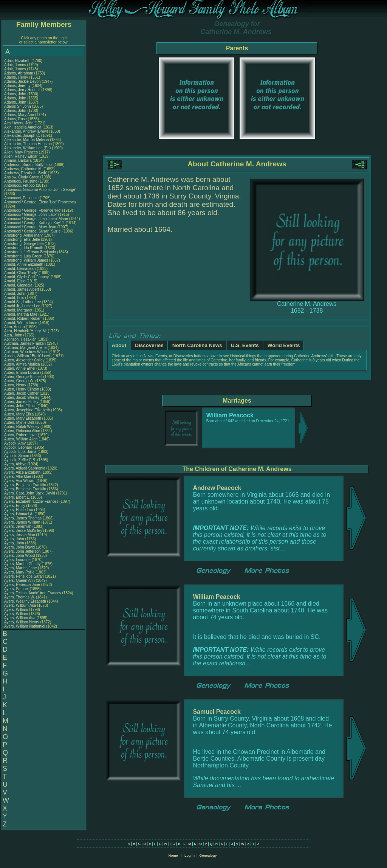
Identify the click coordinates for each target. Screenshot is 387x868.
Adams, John (16, 94)
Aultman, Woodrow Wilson (26, 352)
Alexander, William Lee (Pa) (27, 148)
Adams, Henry (17, 77)
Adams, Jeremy (18, 86)
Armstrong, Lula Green (23, 256)
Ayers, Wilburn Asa (20, 605)
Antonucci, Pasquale (22, 198)
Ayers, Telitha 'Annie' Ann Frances (33, 593)
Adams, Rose (16, 119)
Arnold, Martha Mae (21, 314)
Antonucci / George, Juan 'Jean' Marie (36, 219)
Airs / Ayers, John (19, 123)
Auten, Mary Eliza (19, 414)
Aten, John (14, 335)
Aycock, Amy (15, 443)
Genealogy (208, 856)
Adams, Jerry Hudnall (22, 90)
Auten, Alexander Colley (24, 360)
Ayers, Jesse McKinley (23, 531)
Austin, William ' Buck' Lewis (28, 356)
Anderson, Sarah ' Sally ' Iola (28, 165)
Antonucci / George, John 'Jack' (31, 215)
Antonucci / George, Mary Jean (31, 227)
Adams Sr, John (18, 106)
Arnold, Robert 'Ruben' (24, 319)
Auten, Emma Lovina (22, 373)
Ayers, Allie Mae (18, 477)
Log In (190, 856)
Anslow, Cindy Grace (22, 177)
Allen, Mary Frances (21, 152)
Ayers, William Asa (20, 618)
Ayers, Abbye (16, 464)
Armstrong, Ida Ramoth (24, 248)
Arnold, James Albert (22, 289)
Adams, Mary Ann (20, 115)
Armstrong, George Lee (24, 244)
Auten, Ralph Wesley (22, 427)
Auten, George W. (19, 381)
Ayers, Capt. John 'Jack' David (30, 493)
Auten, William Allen (21, 439)
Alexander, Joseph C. (22, 136)
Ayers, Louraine (18, 560)
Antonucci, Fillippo (20, 185)
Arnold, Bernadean (20, 269)
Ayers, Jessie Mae (20, 535)
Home (173, 856)
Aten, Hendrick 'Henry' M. (26, 331)
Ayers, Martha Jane (21, 568)
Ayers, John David (19, 547)
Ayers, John (15, 539)
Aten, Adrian (15, 327)
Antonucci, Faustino (21, 181)
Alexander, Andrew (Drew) (27, 131)
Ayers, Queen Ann (19, 580)
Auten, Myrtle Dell (19, 422)
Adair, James (16, 65)
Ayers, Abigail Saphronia (25, 468)
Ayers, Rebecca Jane (22, 585)
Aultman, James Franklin (25, 343)
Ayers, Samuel (17, 589)
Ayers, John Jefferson (22, 551)
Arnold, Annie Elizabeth (24, 264)
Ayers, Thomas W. (19, 597)
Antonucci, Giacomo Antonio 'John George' (40, 190)
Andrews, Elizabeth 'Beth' (26, 173)
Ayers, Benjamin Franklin (25, 485)
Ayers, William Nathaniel (25, 626)
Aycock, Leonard (19, 447)
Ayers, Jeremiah (18, 526)
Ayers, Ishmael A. (19, 514)
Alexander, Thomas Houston (28, 144)
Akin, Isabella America (23, 127)
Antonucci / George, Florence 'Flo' (33, 210)
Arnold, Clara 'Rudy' (21, 273)
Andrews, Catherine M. (23, 169)
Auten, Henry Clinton (22, 389)
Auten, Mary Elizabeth (23, 418)
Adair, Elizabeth (18, 61)
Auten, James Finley (21, 402)
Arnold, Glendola (19, 285)
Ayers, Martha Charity (22, 564)
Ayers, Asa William (20, 481)
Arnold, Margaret (19, 310)
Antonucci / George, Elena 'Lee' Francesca (40, 202)
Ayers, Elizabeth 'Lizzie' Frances (31, 501)
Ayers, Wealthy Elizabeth (25, 601)
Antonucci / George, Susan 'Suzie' (33, 231)
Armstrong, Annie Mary (23, 235)
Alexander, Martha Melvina (26, 140)
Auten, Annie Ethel (20, 368)
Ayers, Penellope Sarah (24, 576)
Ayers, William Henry (22, 622)
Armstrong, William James (26, 260)
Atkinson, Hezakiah (21, 339)
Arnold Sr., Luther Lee (22, 302)
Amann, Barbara (19, 160)
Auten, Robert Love (20, 435)
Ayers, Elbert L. (17, 497)
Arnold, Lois (15, 298)
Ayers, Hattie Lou (19, 510)
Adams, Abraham (19, 73)
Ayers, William (17, 610)
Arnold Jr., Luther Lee (22, 306)
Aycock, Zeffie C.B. (20, 460)
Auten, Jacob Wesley (22, 398)
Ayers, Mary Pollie (19, 572)
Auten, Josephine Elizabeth (27, 410)
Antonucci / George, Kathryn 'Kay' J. (34, 223)
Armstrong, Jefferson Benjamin (30, 252)
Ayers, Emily (15, 506)
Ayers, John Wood (19, 556)
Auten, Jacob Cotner (21, 393)
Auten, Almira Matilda (22, 364)
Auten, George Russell (23, 377)
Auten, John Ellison (20, 406)
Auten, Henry (16, 385)
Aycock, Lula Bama (20, 452)
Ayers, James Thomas (23, 518)
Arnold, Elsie (15, 281)
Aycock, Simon (17, 456)
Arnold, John (15, 294)
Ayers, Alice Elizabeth (22, 472)
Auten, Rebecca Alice (22, 431)
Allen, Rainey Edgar (21, 156)
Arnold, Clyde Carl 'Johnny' (27, 277)
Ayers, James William (22, 522)
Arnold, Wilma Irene (21, 323)
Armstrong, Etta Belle (22, 239)
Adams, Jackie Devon (22, 81)
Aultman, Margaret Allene (25, 348)
